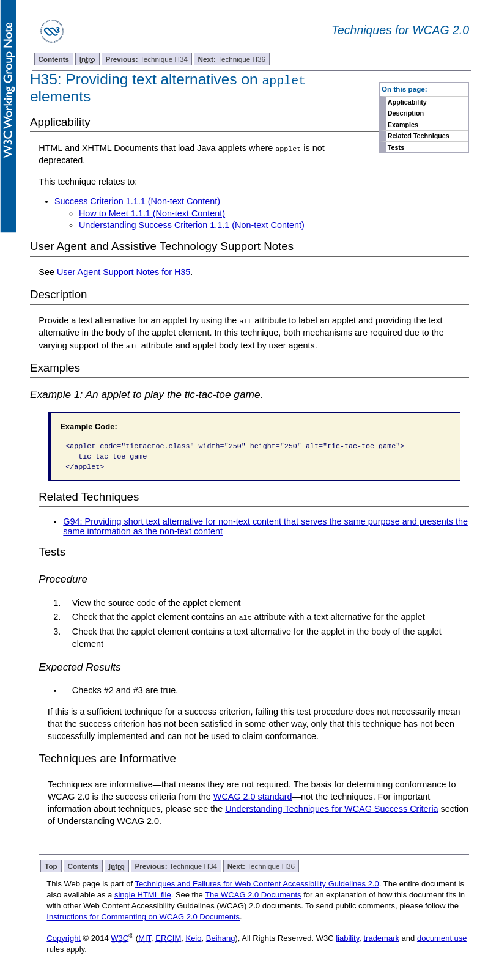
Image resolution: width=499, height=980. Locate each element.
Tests (396, 147)
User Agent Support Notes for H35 (124, 272)
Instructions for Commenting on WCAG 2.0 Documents (143, 917)
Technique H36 (232, 59)
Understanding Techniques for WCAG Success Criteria (331, 808)
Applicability (407, 102)
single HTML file (143, 894)
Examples (403, 125)
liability (347, 938)
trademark (381, 938)
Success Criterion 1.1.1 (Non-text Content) (137, 201)
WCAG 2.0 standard (253, 796)
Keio (193, 938)
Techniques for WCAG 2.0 (400, 30)
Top (51, 865)
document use (442, 938)
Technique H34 (146, 59)
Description (406, 113)
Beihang (221, 938)
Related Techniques (419, 136)
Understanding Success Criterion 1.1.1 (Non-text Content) (192, 225)
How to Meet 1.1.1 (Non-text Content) (152, 213)
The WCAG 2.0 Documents (253, 894)
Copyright (64, 938)
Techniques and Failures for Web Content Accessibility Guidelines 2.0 (257, 883)
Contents (54, 59)
